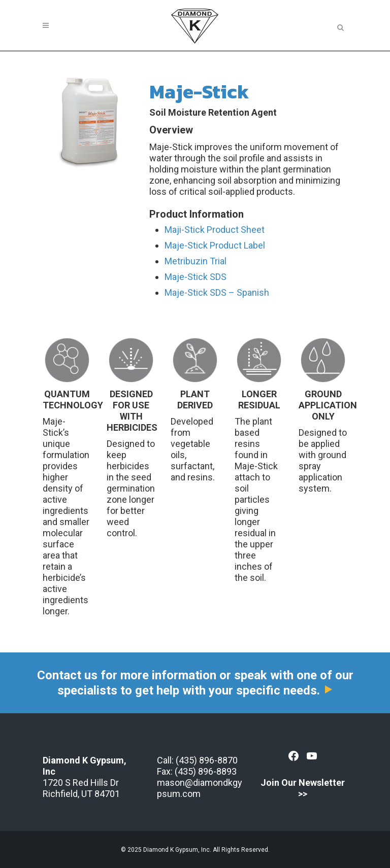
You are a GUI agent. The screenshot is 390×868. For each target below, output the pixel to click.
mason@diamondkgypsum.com (200, 788)
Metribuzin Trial (196, 261)
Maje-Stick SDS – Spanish (217, 292)
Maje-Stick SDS (196, 277)
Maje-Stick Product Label (215, 245)
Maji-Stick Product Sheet (215, 230)
